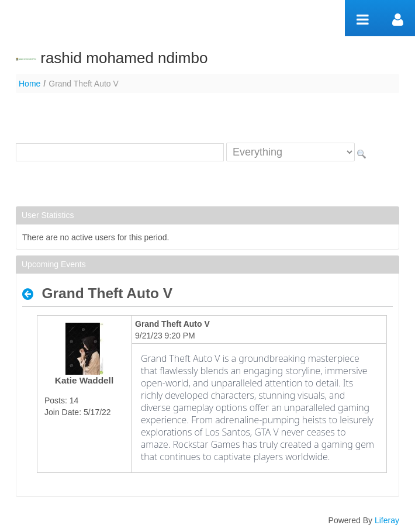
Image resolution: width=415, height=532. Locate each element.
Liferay (387, 520)
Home (30, 84)
